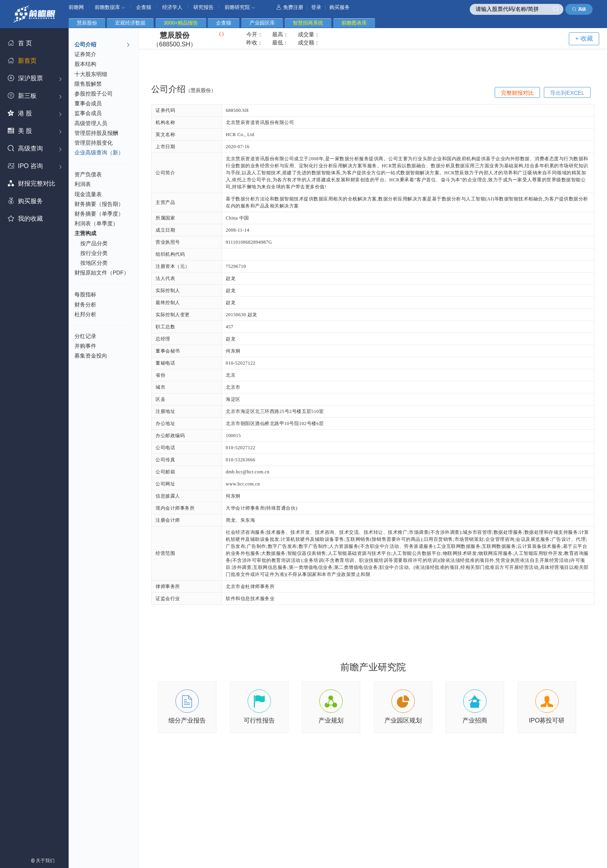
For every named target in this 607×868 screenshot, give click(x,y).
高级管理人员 (91, 123)
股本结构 (85, 64)
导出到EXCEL (567, 93)
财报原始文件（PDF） (102, 273)
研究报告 (204, 7)
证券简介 (85, 54)
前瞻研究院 (240, 7)
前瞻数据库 (110, 7)
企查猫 (144, 7)
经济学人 (172, 7)
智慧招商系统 (308, 23)
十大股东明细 (91, 74)
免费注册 (290, 7)
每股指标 (85, 294)
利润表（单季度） (96, 223)
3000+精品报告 (181, 23)
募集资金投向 (91, 356)
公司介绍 (102, 45)
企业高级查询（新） (99, 152)
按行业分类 (94, 253)
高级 (579, 9)
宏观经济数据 (130, 23)
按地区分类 (94, 263)
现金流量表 (88, 194)
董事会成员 (88, 103)
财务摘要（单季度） (99, 214)
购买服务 (340, 7)
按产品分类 (94, 243)
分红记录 (85, 336)
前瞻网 (76, 7)
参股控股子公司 (94, 94)
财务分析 (85, 305)
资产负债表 (88, 174)
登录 (316, 7)
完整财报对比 (517, 93)
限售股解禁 (88, 84)
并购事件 (85, 346)
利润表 (83, 184)
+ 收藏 (584, 38)
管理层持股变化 (94, 143)
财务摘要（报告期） (99, 204)
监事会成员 (88, 113)
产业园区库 (262, 23)
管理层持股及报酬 (96, 133)
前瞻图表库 (354, 23)
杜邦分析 (85, 314)
